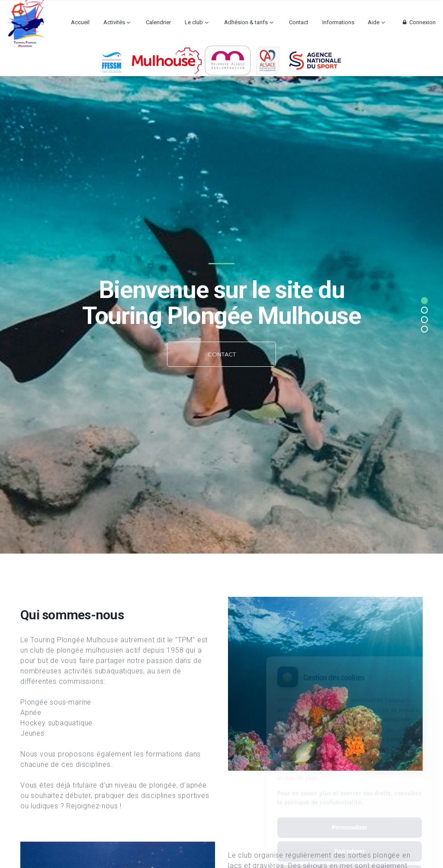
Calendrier (158, 22)
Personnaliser (350, 789)
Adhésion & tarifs (246, 22)
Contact (299, 22)
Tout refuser (350, 813)
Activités (114, 22)
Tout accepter (349, 836)
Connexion (418, 22)
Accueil (80, 22)
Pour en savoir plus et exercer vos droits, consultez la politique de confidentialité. (350, 759)
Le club (194, 22)
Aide (374, 22)
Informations (338, 22)
